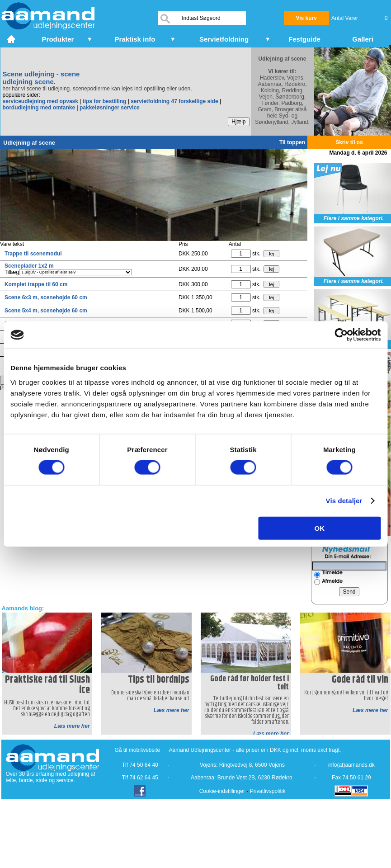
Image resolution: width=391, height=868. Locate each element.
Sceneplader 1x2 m (29, 266)
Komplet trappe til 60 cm (36, 284)
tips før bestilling (105, 101)
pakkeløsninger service (110, 108)
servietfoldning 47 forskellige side (174, 101)
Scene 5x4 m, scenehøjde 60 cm (46, 311)
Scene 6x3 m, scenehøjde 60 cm (46, 297)
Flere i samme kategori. (354, 218)
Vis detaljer (344, 501)
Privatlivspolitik (268, 791)
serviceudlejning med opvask (40, 101)
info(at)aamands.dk (351, 765)
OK (320, 528)
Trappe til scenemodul (33, 254)
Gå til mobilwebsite (138, 750)
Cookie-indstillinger (222, 791)
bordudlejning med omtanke (39, 108)
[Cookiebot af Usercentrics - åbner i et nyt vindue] (341, 335)
